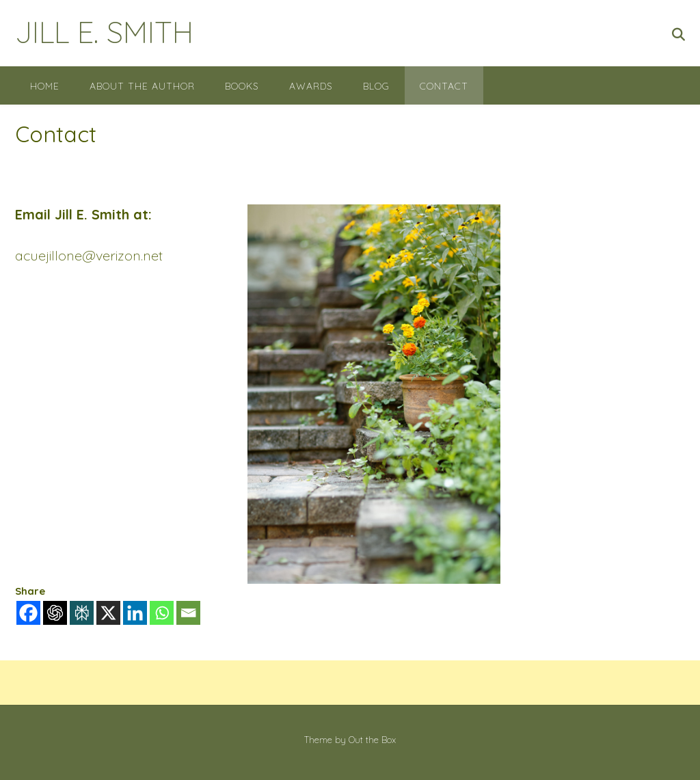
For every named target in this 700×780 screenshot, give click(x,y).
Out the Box (372, 740)
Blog (376, 86)
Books (242, 86)
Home (45, 86)
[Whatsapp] (162, 613)
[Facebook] (28, 613)
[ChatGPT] (55, 613)
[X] (108, 613)
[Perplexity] (82, 613)
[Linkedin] (135, 613)
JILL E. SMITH (104, 32)
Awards (311, 86)
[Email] (188, 613)
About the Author (142, 86)
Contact (444, 86)
